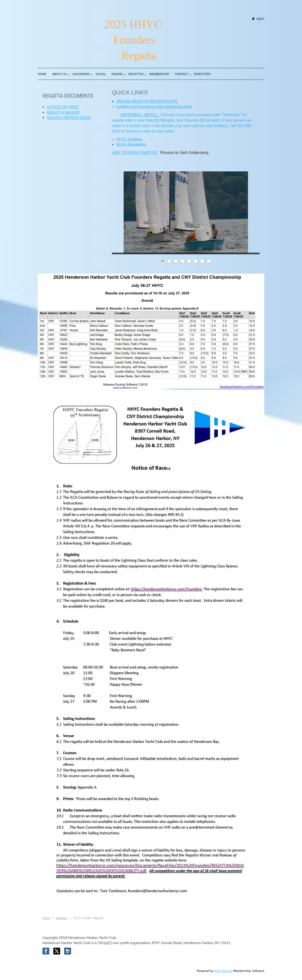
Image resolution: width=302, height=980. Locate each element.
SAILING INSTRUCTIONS (69, 118)
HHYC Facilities (129, 139)
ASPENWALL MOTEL (139, 115)
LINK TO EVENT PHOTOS (134, 153)
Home (46, 918)
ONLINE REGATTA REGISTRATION (147, 101)
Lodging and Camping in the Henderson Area (154, 107)
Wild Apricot (223, 971)
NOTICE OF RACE (63, 107)
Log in (260, 19)
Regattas (62, 918)
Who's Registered (131, 144)
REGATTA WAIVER (63, 112)
